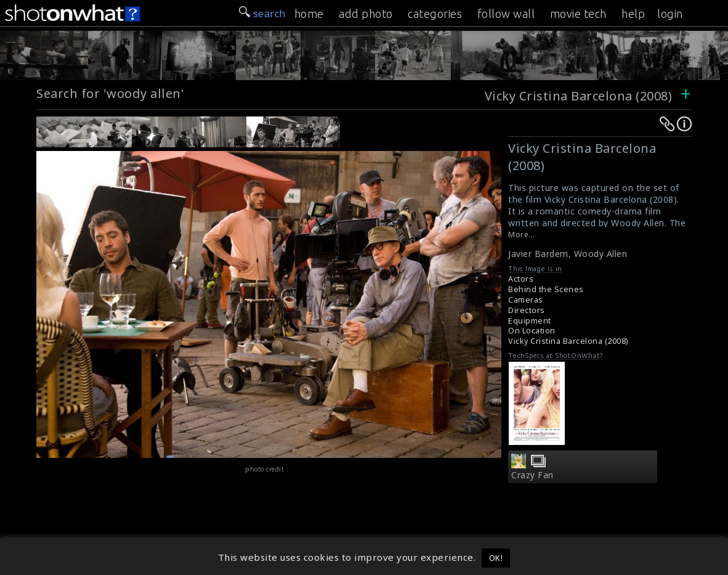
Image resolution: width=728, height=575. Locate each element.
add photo (366, 14)
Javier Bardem (538, 254)
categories (435, 14)
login (670, 14)
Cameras (526, 300)
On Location (532, 331)
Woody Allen (601, 254)
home (309, 14)
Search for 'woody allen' (110, 93)
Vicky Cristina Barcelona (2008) (579, 96)
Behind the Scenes (546, 289)
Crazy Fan (532, 475)
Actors (521, 279)
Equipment (530, 321)
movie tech (578, 14)
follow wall (506, 14)
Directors (527, 310)
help (633, 14)
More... (522, 234)
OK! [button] (496, 558)
